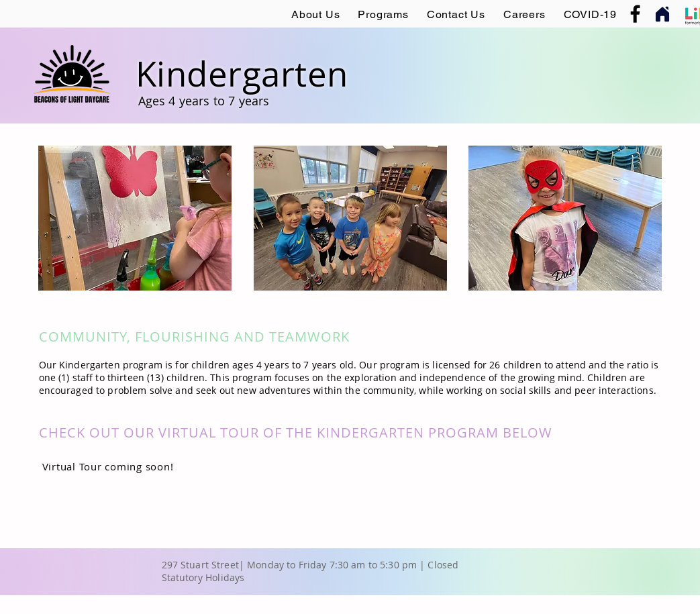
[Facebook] (635, 14)
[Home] (663, 14)
